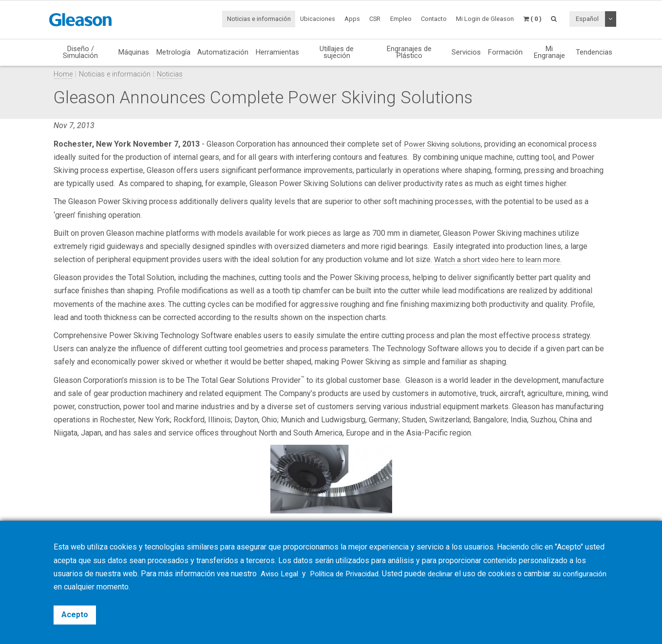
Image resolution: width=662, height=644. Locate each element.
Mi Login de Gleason (485, 19)
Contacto (434, 19)
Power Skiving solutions (445, 144)
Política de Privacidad (350, 574)
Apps (352, 19)
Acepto (75, 615)
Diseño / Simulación (80, 52)
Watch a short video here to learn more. (500, 259)
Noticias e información (259, 19)
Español (587, 19)
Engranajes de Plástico (409, 52)
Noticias (170, 74)
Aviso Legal (282, 574)
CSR (375, 19)
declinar (450, 574)
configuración (76, 587)
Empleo (401, 19)
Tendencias (594, 52)
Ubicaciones (318, 19)
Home (63, 74)
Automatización (223, 52)
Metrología (173, 52)
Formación (505, 52)
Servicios (466, 52)
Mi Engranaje (549, 52)
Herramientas (277, 52)
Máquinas (134, 52)
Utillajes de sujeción (337, 52)
